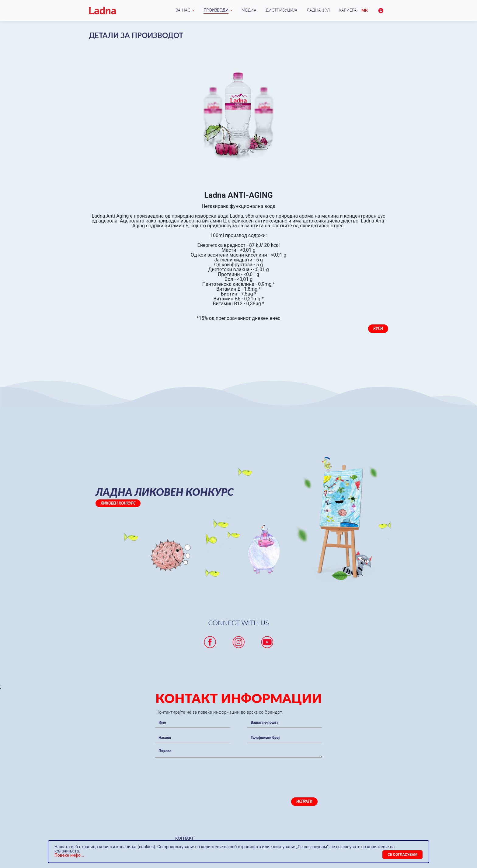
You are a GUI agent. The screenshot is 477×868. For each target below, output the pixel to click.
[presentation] (201, 773)
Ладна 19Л (318, 10)
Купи (378, 329)
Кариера (348, 10)
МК (365, 10)
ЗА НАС (183, 10)
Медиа (249, 10)
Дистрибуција (282, 10)
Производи (216, 10)
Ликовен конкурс (118, 503)
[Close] (402, 855)
